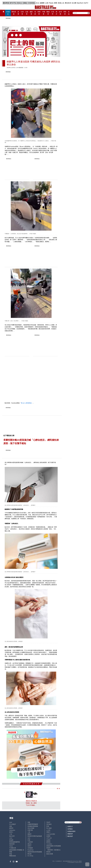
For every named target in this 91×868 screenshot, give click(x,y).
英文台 (20, 3)
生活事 (74, 3)
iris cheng (30, 856)
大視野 (53, 13)
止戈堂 (48, 830)
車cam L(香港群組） (27, 403)
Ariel (11, 822)
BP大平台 (13, 3)
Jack (29, 838)
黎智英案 (14, 13)
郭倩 (48, 826)
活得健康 (30, 848)
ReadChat (30, 850)
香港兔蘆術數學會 (15, 842)
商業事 (39, 13)
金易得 (48, 840)
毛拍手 (48, 822)
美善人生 (61, 3)
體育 (56, 3)
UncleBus (49, 844)
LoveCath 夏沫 (51, 834)
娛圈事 (42, 3)
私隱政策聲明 (71, 831)
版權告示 (70, 826)
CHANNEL (32, 3)
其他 (69, 13)
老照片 (29, 846)
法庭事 (27, 13)
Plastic (51, 3)
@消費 (60, 13)
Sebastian (12, 830)
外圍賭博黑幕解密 (33, 824)
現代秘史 (49, 824)
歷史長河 (68, 3)
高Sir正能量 (31, 828)
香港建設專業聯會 (33, 826)
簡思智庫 (12, 844)
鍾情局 (11, 828)
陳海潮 (48, 852)
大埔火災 (8, 13)
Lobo (11, 838)
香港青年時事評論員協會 (35, 836)
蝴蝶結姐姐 (13, 856)
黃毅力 (48, 832)
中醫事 (44, 13)
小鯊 (29, 832)
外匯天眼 (30, 830)
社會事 (22, 13)
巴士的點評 (13, 824)
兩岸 (56, 13)
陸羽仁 (11, 832)
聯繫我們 (70, 834)
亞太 (38, 3)
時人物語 (49, 828)
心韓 (47, 3)
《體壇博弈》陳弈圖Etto (53, 850)
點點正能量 (50, 854)
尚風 (29, 840)
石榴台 (25, 3)
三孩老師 (30, 842)
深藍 (11, 826)
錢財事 (31, 13)
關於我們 (70, 836)
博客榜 (65, 13)
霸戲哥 (29, 834)
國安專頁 (6, 3)
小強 (11, 834)
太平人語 (49, 838)
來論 (11, 854)
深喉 (29, 822)
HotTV (86, 3)
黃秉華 (48, 836)
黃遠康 (11, 840)
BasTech (80, 3)
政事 (18, 13)
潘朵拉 (29, 844)
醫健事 (48, 13)
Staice (11, 846)
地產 (35, 13)
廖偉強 (48, 842)
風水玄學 (12, 836)
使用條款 (70, 829)
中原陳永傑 (13, 848)
